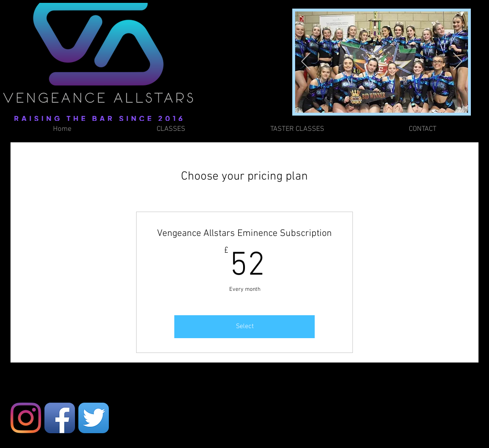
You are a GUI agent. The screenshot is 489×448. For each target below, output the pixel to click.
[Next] (458, 62)
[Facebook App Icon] (60, 418)
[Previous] (306, 62)
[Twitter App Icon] (94, 418)
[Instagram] (26, 418)
